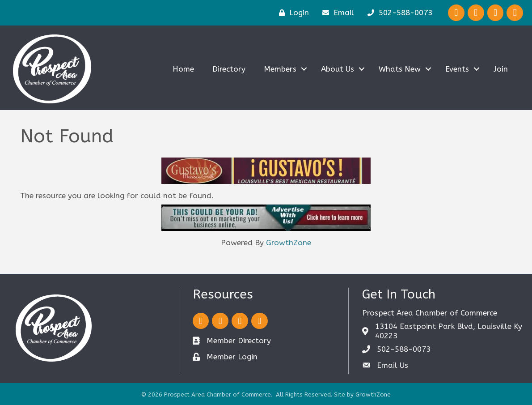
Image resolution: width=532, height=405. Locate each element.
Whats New (399, 69)
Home (183, 69)
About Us (337, 69)
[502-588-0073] (398, 13)
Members (280, 69)
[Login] (292, 13)
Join (500, 69)
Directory (228, 69)
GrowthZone (289, 243)
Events (457, 69)
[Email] (336, 13)
